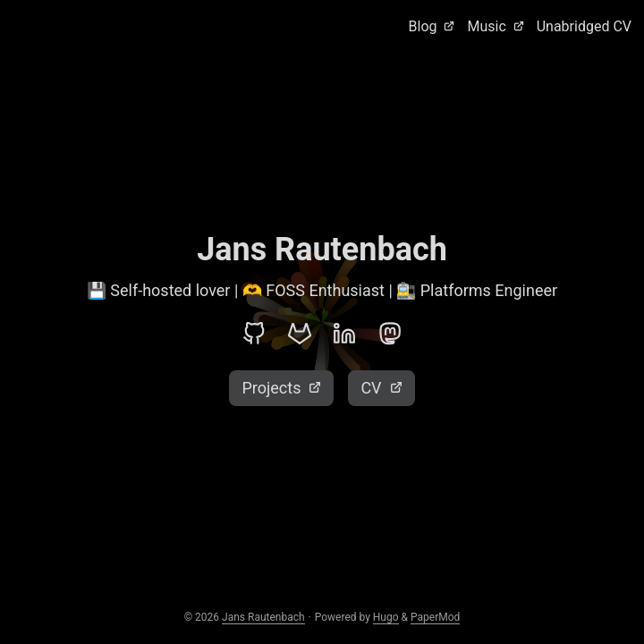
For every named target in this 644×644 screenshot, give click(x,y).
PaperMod (435, 617)
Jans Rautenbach (263, 617)
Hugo (386, 617)
